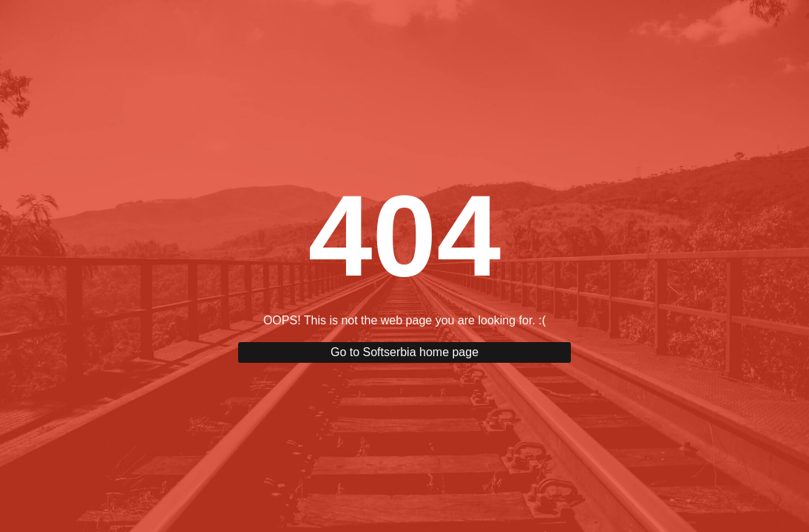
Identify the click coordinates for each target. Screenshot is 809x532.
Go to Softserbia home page (404, 352)
